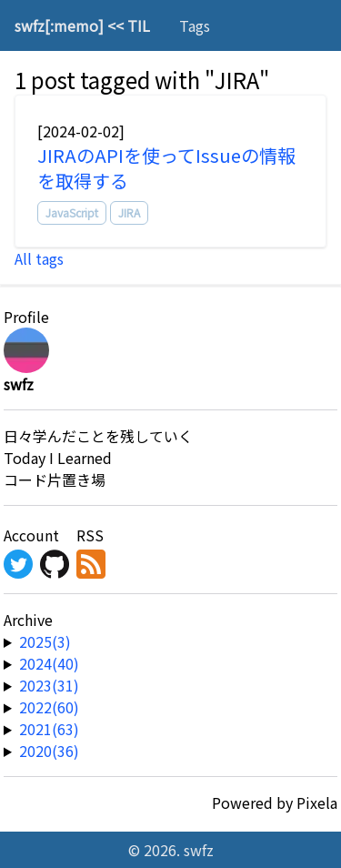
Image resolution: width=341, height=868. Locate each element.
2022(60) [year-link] (49, 707)
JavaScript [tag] (72, 212)
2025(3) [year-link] (45, 641)
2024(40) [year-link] (49, 663)
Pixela (317, 802)
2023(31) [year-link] (49, 685)
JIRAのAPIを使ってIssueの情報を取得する (166, 168)
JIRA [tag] (129, 212)
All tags (39, 258)
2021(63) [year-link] (49, 729)
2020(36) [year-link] (49, 751)
